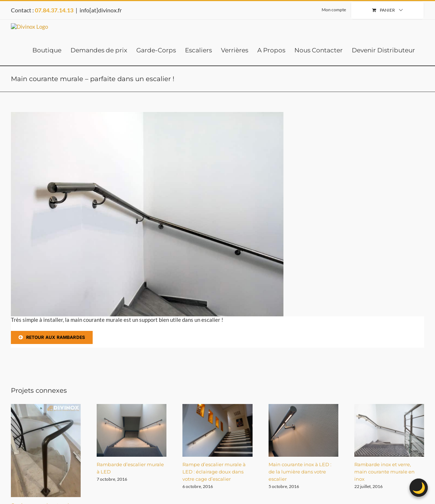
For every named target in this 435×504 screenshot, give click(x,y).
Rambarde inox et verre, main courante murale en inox (384, 472)
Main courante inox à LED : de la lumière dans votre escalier (300, 472)
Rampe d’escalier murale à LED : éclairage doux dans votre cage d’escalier (214, 472)
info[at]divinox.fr (101, 10)
